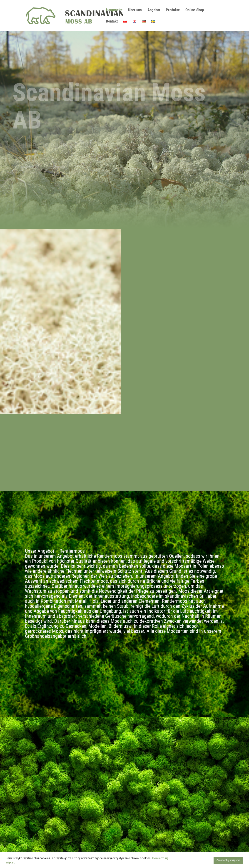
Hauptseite (114, 10)
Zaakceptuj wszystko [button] (228, 860)
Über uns (135, 10)
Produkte (173, 10)
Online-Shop (195, 10)
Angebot (154, 10)
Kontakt (112, 21)
